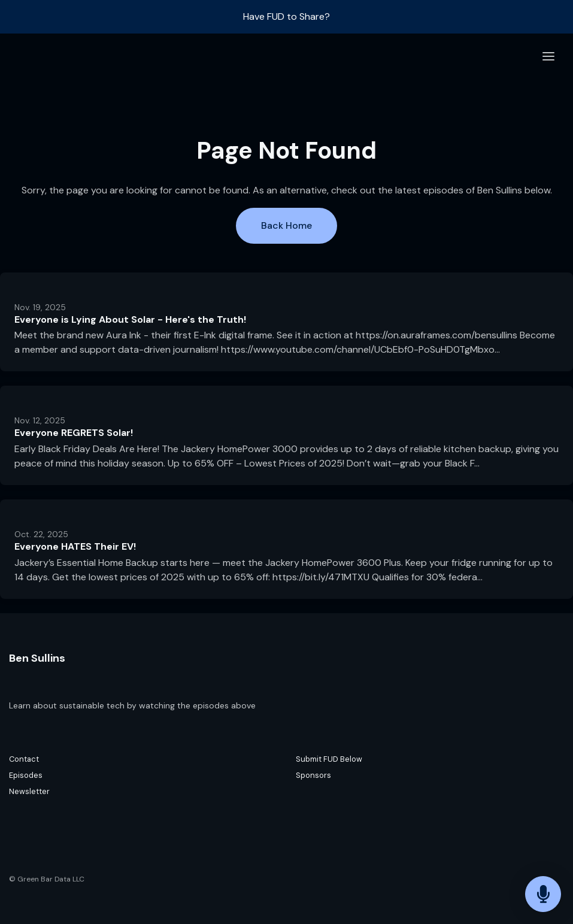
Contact (24, 759)
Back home (286, 225)
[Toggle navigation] (548, 57)
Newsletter (29, 791)
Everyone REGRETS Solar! (74, 433)
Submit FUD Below (329, 759)
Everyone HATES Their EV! (75, 546)
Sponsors (313, 775)
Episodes (26, 775)
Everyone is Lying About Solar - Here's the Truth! (130, 319)
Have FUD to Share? (286, 16)
